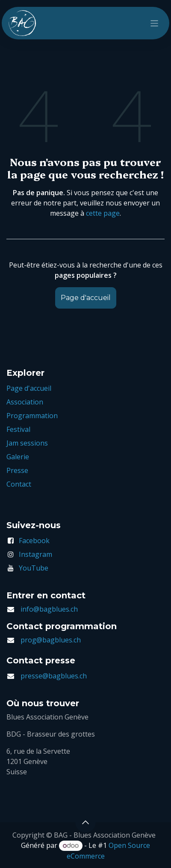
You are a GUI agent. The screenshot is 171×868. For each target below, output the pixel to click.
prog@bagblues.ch (51, 640)
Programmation (32, 416)
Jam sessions (27, 443)
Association (25, 402)
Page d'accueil (86, 298)
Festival (18, 429)
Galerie (18, 457)
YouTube (34, 568)
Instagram (35, 554)
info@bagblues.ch (49, 609)
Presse (17, 470)
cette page (103, 213)
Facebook (34, 541)
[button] (85, 822)
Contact (19, 484)
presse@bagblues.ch (54, 676)
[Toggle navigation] (155, 23)
